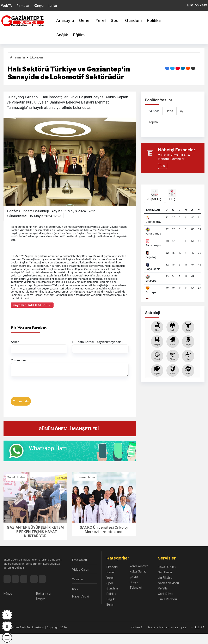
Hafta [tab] (169, 111)
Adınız (15, 342)
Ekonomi (37, 57)
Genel (85, 20)
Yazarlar (78, 579)
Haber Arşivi (80, 596)
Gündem (133, 20)
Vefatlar (163, 588)
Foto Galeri (79, 560)
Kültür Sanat (138, 571)
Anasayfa (65, 20)
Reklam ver (44, 593)
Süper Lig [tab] (154, 195)
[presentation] (42, 389)
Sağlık (62, 35)
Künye (39, 6)
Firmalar (23, 6)
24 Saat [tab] (154, 111)
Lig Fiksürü (165, 578)
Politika (154, 20)
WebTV (7, 6)
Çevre (134, 577)
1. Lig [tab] (172, 195)
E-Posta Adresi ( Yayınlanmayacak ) (97, 342)
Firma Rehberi (167, 599)
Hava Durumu (167, 567)
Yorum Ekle (21, 401)
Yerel (101, 20)
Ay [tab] (182, 111)
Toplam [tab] (154, 122)
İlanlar (53, 6)
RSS (75, 589)
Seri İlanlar (165, 572)
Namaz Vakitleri (168, 583)
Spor (115, 20)
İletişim (41, 599)
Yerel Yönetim (139, 566)
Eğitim (79, 35)
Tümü (163, 166)
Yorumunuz (19, 360)
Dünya (134, 582)
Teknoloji (136, 587)
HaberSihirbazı (143, 627)
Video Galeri (81, 570)
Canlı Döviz (166, 594)
